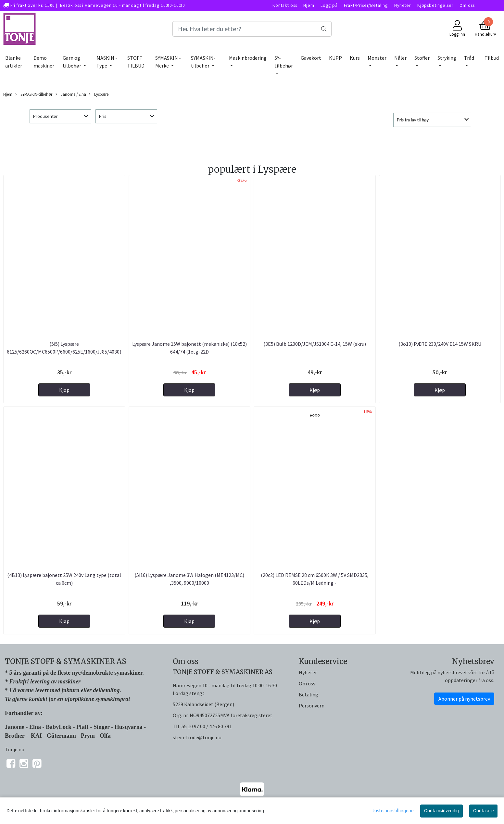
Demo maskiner (44, 62)
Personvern (312, 705)
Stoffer (422, 58)
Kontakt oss (285, 5)
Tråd (469, 58)
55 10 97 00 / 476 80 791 (207, 726)
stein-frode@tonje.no (197, 737)
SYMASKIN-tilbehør (203, 62)
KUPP (335, 58)
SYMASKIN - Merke (168, 62)
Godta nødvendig (441, 811)
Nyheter (403, 5)
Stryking (447, 58)
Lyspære (99, 94)
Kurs (355, 58)
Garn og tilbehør (72, 62)
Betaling (309, 694)
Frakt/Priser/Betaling (366, 5)
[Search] (252, 29)
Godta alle (483, 811)
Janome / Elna (71, 94)
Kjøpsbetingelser (435, 5)
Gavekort (311, 58)
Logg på (329, 5)
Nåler (400, 58)
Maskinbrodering (248, 58)
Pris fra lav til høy (413, 120)
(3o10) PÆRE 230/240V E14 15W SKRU (440, 344)
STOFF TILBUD (136, 62)
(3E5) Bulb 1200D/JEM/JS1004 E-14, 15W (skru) (315, 344)
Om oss (467, 5)
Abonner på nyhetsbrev (464, 699)
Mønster (377, 58)
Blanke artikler (14, 62)
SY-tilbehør (284, 62)
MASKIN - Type (107, 62)
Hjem (309, 5)
